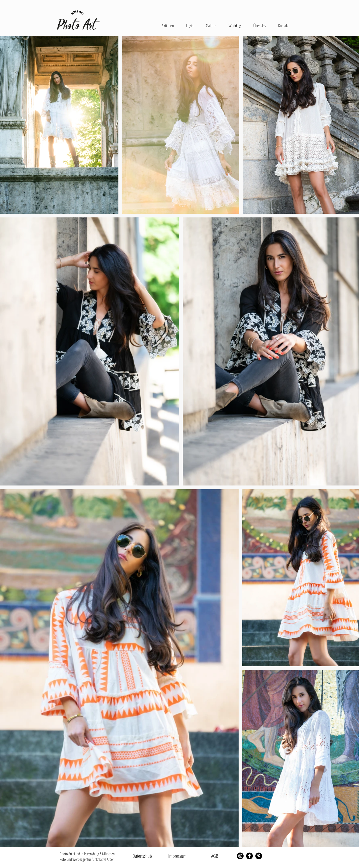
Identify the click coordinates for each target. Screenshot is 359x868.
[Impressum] (177, 856)
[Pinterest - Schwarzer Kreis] (259, 856)
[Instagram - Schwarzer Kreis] (240, 856)
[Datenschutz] (142, 856)
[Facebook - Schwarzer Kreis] (249, 856)
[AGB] (215, 856)
